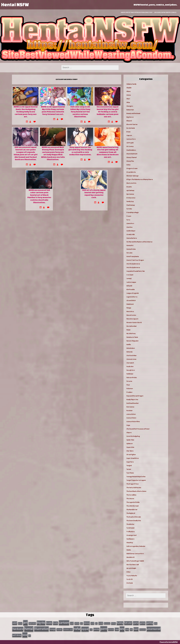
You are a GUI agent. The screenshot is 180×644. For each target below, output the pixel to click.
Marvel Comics (131, 315)
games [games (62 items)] (142, 623)
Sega (128, 425)
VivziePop (130, 543)
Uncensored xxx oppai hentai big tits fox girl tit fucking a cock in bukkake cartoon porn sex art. (108, 112)
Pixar (128, 385)
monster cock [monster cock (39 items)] (68, 629)
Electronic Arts (131, 183)
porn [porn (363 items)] (104, 629)
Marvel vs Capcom (132, 319)
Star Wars (130, 451)
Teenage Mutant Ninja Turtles (136, 477)
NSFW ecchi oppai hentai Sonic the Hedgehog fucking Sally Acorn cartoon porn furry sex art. (26, 112)
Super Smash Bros (133, 458)
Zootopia (130, 583)
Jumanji (129, 278)
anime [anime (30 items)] (20, 623)
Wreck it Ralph (131, 568)
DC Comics (130, 146)
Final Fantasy (131, 205)
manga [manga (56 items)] (53, 629)
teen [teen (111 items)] (136, 629)
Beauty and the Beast (133, 113)
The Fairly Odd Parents (134, 488)
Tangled (129, 466)
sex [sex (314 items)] (122, 629)
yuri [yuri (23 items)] (30, 635)
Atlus (128, 102)
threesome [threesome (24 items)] (143, 629)
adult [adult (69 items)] (15, 623)
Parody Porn (131, 370)
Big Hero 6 (130, 117)
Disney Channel (131, 157)
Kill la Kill (129, 286)
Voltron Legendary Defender (136, 546)
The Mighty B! (131, 513)
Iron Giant (130, 275)
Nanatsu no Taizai (132, 337)
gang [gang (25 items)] (156, 623)
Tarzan (129, 469)
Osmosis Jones (131, 359)
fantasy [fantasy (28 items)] (113, 623)
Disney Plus (130, 161)
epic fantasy (130, 190)
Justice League (131, 282)
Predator (130, 392)
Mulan (128, 330)
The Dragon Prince (133, 484)
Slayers (129, 433)
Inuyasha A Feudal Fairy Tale (136, 271)
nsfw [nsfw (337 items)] (77, 629)
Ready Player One (132, 400)
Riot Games (130, 407)
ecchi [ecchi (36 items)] (92, 623)
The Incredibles (131, 495)
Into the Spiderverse (133, 264)
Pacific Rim (130, 367)
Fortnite (129, 209)
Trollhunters (131, 532)
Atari (128, 99)
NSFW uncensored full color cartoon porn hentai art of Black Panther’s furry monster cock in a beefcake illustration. (39, 196)
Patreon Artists (132, 378)
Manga (129, 308)
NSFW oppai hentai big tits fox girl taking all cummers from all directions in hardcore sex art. (108, 152)
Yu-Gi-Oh (130, 579)
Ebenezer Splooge (132, 176)
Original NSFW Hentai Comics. (165, 12)
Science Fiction (131, 418)
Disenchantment (132, 154)
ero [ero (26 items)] (96, 623)
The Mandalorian (132, 510)
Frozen (129, 216)
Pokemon (130, 389)
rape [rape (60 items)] (117, 629)
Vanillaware (130, 539)
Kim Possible (131, 290)
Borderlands (131, 128)
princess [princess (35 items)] (111, 629)
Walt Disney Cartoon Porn (135, 554)
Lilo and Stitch (131, 301)
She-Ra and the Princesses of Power (138, 429)
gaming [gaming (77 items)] (150, 623)
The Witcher (130, 524)
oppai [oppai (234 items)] (85, 629)
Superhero (130, 462)
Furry (128, 220)
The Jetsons (130, 499)
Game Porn (130, 223)
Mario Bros (130, 312)
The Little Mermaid (132, 506)
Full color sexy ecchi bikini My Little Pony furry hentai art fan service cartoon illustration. (80, 112)
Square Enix (130, 447)
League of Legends (133, 293)
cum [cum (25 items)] (82, 623)
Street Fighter (131, 455)
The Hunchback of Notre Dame (136, 491)
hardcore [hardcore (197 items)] (18, 629)
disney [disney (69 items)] (87, 623)
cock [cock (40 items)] (72, 623)
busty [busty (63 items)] (56, 623)
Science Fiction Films (133, 422)
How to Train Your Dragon (135, 260)
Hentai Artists (131, 249)
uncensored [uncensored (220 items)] (154, 629)
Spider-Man (130, 440)
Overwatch (130, 363)
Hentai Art (130, 245)
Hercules (129, 253)
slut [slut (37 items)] (131, 629)
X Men (128, 572)
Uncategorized (131, 535)
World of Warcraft (133, 565)
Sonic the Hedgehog (133, 436)
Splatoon (130, 444)
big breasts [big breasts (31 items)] (32, 623)
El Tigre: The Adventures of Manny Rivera (140, 179)
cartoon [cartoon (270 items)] (64, 623)
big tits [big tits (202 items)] (41, 623)
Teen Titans (130, 473)
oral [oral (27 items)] (91, 629)
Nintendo (130, 352)
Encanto (129, 187)
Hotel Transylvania (133, 256)
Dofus (128, 165)
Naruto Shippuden (132, 341)
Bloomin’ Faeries (132, 124)
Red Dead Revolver (133, 403)
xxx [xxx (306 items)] (25, 635)
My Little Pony (131, 334)
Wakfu (129, 550)
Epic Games (130, 194)
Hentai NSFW (15, 5)
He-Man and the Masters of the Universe (139, 242)
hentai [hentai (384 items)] (29, 629)
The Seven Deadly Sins (134, 521)
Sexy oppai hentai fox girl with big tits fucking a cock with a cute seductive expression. (80, 151)
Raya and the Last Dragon (135, 396)
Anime (129, 95)
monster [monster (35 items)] (59, 629)
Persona (129, 381)
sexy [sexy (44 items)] (127, 629)
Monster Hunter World (134, 323)
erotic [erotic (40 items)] (101, 623)
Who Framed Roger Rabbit (135, 561)
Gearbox (129, 227)
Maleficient (130, 304)
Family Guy (130, 201)
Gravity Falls (131, 234)
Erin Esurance (131, 198)
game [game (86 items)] (136, 623)
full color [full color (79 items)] (128, 623)
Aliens (129, 91)
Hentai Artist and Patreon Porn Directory (137, 12)
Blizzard (129, 121)
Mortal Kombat (131, 326)
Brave (128, 132)
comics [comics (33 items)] (77, 623)
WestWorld (130, 557)
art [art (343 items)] (25, 623)
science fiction (131, 414)
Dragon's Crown (132, 168)
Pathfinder (130, 374)
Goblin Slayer (131, 231)
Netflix (129, 345)
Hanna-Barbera (132, 238)
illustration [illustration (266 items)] (41, 629)
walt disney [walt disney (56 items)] (17, 635)
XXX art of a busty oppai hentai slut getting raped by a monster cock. (94, 194)
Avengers (130, 106)
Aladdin (129, 88)
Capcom (129, 135)
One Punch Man (131, 356)
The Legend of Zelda (133, 502)
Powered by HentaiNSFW (169, 642)
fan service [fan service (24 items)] (107, 623)
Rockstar (130, 411)
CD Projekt (130, 143)
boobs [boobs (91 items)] (49, 623)
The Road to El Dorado (134, 517)
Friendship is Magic (133, 212)
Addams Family (131, 84)
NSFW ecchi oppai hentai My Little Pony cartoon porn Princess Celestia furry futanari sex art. (53, 110)
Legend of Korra (132, 297)
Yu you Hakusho (132, 576)
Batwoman (130, 110)
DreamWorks (131, 172)
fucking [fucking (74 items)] (120, 623)
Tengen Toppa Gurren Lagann (136, 480)
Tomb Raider (131, 528)
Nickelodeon (131, 348)
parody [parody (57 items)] (96, 629)
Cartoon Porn (131, 139)
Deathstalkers (131, 150)
